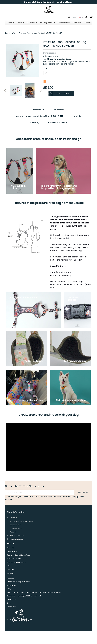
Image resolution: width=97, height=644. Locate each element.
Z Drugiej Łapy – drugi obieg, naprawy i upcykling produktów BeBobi (34, 592)
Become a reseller (14, 559)
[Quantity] (46, 94)
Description (38, 110)
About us (11, 578)
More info (77, 116)
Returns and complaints (17, 562)
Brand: (46, 53)
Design (10, 589)
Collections (12, 607)
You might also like (57, 122)
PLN (74, 17)
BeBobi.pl (53, 53)
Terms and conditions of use (19, 555)
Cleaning (35, 122)
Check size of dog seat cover (19, 582)
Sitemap (10, 569)
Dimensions (59, 110)
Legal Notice (12, 551)
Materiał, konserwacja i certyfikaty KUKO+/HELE (39, 116)
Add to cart (63, 94)
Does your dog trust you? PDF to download (24, 596)
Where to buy (12, 585)
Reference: (48, 56)
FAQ (8, 566)
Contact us (12, 599)
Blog (9, 603)
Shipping (11, 548)
